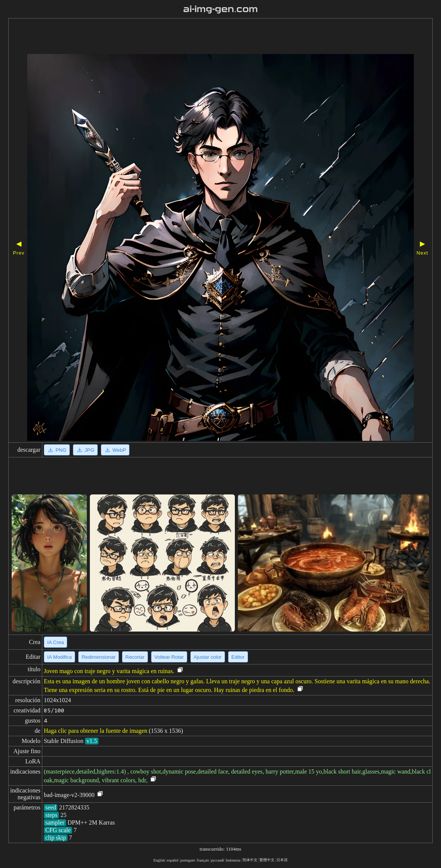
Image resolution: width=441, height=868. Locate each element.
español (173, 860)
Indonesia (233, 860)
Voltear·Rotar (169, 657)
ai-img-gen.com (221, 9)
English (159, 860)
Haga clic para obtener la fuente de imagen (96, 731)
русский (217, 860)
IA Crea (56, 642)
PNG (57, 450)
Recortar (135, 657)
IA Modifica (59, 657)
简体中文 (250, 860)
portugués (187, 860)
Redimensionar (99, 657)
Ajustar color (208, 657)
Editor (238, 657)
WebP (115, 450)
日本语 (282, 860)
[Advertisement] (199, 37)
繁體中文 (267, 860)
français (203, 860)
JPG (85, 450)
